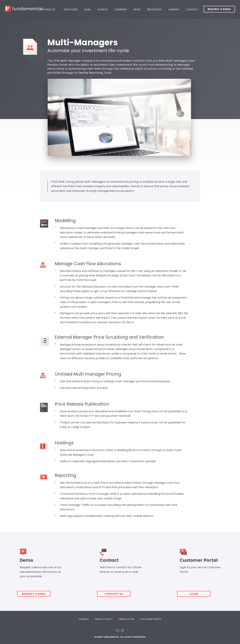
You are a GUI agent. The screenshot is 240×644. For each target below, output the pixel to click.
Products (48, 9)
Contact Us (116, 592)
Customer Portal (151, 619)
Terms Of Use (126, 619)
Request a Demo (219, 9)
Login (196, 592)
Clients (102, 9)
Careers (174, 9)
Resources (155, 9)
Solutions (71, 9)
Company (121, 9)
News (137, 9)
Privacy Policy (104, 619)
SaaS (88, 9)
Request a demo (36, 592)
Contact (192, 9)
